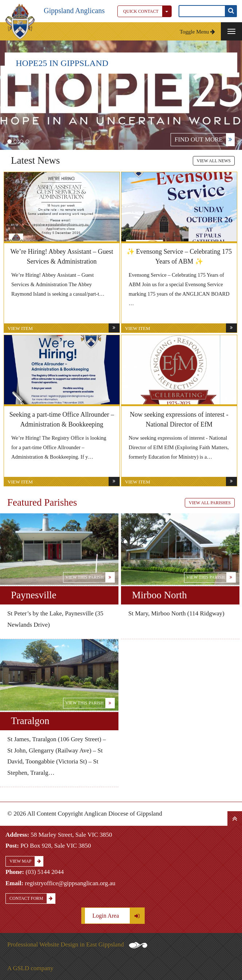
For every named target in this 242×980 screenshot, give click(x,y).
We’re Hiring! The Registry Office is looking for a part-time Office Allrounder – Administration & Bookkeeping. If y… (59, 447)
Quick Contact (147, 11)
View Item (64, 328)
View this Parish (90, 577)
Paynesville (34, 595)
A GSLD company (30, 968)
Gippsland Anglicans (74, 11)
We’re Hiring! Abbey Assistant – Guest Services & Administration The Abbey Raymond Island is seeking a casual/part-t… (58, 284)
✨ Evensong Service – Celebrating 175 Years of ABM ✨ (179, 256)
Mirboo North (159, 595)
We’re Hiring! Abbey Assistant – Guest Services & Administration (62, 256)
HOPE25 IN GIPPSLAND (62, 63)
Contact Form (32, 899)
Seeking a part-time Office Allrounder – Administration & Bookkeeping (62, 419)
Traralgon (30, 721)
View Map (26, 861)
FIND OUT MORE (204, 140)
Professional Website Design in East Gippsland (77, 945)
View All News (214, 161)
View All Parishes (210, 503)
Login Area (118, 916)
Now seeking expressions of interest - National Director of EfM (179, 419)
